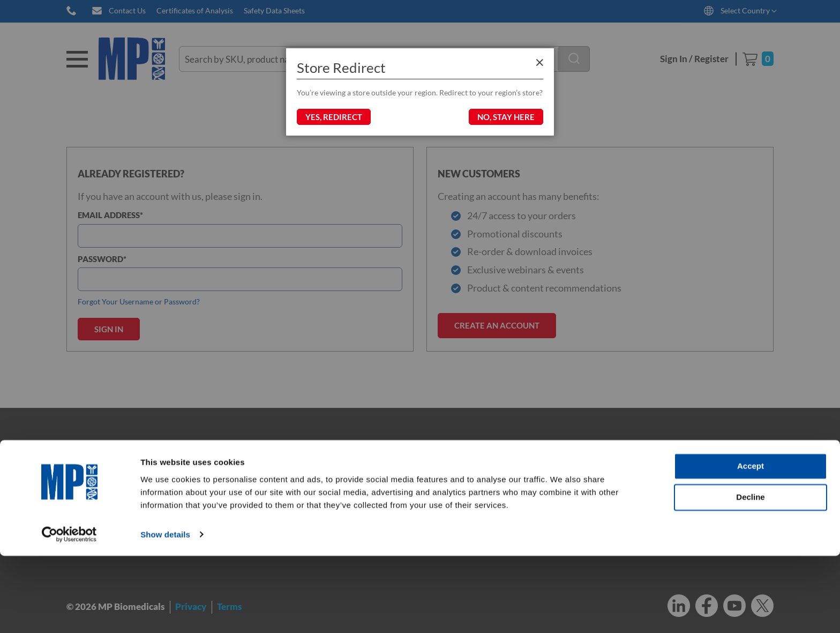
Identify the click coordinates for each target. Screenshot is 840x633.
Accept (751, 544)
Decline (750, 574)
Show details (165, 612)
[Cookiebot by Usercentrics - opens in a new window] (69, 612)
